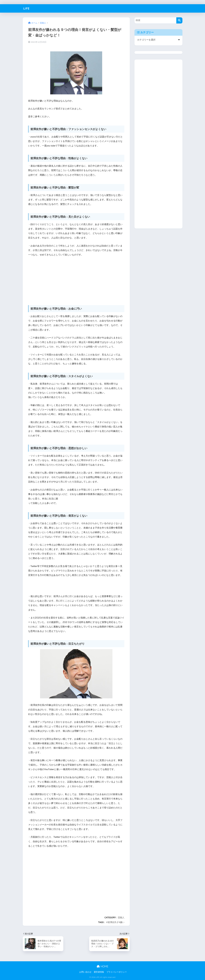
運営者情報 (99, 972)
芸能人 (121, 917)
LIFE (27, 8)
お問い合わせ (85, 972)
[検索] (179, 20)
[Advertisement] (76, 279)
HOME (102, 966)
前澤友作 (112, 922)
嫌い (122, 922)
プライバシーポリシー (117, 972)
